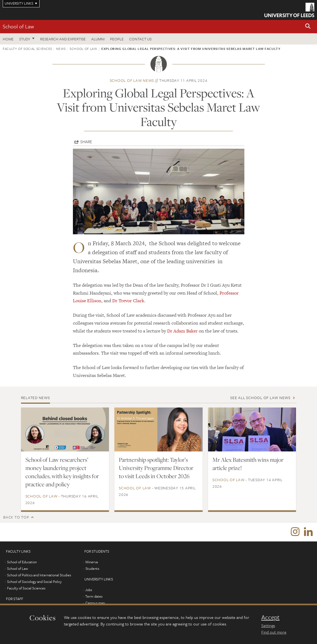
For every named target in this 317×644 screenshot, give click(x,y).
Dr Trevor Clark (128, 301)
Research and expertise (63, 39)
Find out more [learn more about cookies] (274, 632)
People (117, 39)
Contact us (140, 39)
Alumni (98, 39)
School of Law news (132, 80)
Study (25, 39)
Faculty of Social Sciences (27, 49)
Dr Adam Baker (182, 331)
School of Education (22, 562)
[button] (308, 27)
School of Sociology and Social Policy (34, 582)
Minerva (92, 562)
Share (86, 142)
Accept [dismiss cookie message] (270, 617)
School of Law (18, 26)
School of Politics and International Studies (39, 575)
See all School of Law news (260, 398)
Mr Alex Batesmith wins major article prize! (248, 464)
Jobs (89, 590)
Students (92, 568)
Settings (268, 625)
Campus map (95, 603)
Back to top (16, 517)
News (61, 49)
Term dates (94, 596)
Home (8, 39)
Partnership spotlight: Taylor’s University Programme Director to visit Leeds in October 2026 (156, 468)
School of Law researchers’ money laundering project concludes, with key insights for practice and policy (62, 472)
